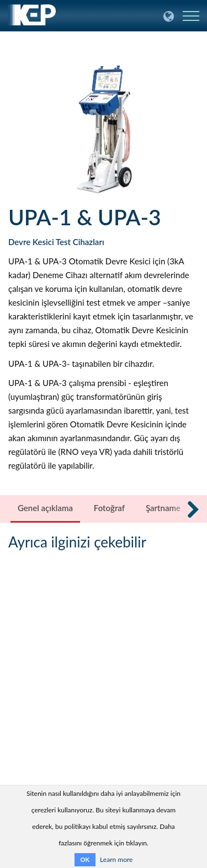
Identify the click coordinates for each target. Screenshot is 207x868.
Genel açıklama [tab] (45, 508)
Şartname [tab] (163, 508)
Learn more (116, 859)
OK (85, 859)
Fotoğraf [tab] (109, 508)
